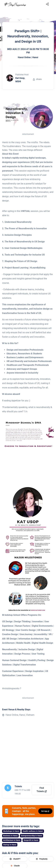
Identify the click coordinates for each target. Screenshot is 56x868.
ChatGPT (15, 859)
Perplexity (41, 859)
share (37, 79)
